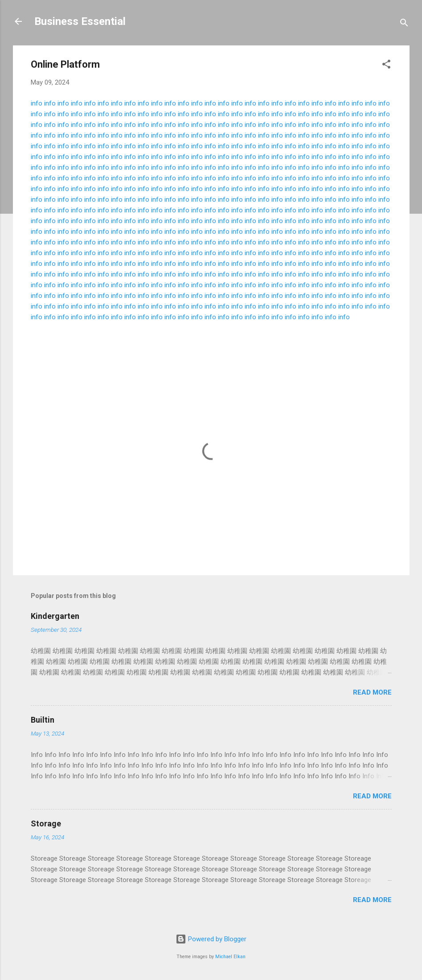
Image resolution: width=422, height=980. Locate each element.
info (37, 103)
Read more (372, 692)
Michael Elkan (230, 957)
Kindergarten (55, 616)
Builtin (43, 720)
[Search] (404, 24)
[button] (386, 66)
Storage (46, 823)
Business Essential (80, 21)
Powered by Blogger (211, 939)
